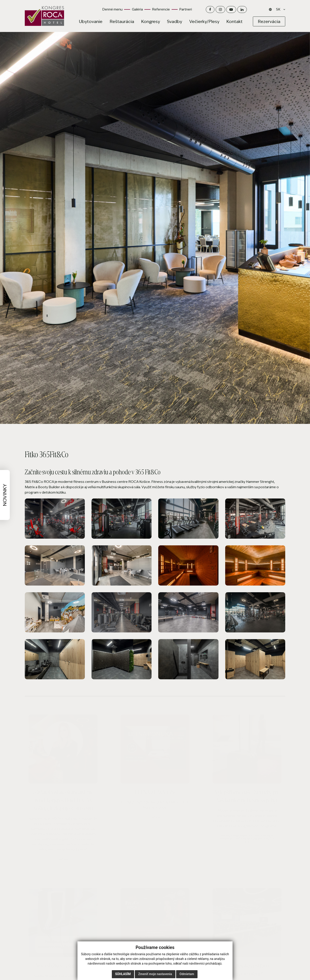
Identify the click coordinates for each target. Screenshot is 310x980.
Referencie (161, 9)
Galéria (137, 9)
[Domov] (44, 16)
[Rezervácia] (269, 22)
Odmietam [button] (187, 974)
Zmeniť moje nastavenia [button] (155, 974)
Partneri (186, 9)
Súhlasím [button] (123, 974)
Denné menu (112, 9)
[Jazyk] (279, 10)
